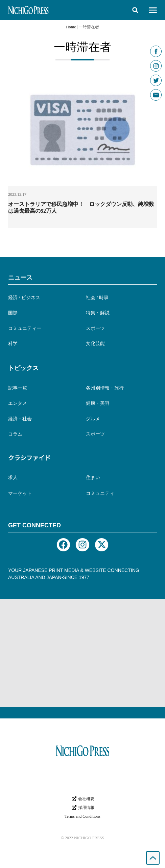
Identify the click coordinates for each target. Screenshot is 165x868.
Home (71, 27)
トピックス (23, 368)
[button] (135, 10)
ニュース (20, 278)
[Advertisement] (82, 653)
